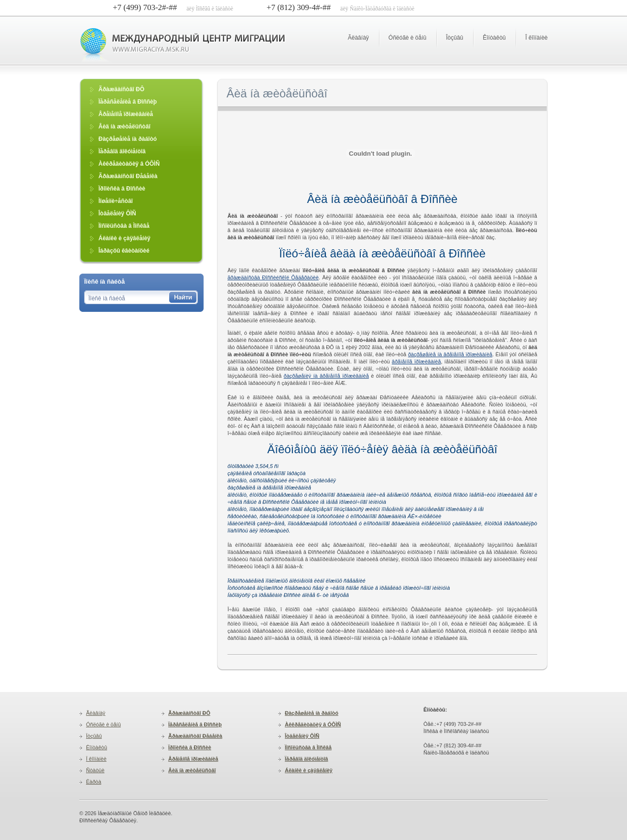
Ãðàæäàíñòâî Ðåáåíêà (195, 736)
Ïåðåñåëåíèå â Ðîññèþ (195, 724)
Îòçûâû (454, 38)
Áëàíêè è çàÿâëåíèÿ (309, 770)
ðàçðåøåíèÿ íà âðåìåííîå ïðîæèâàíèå (326, 376)
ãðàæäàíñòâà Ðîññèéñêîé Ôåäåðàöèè (273, 277)
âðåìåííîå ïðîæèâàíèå (416, 362)
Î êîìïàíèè (536, 38)
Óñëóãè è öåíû (407, 38)
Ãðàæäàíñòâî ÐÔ (189, 713)
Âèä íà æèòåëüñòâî (192, 770)
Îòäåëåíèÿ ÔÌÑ (302, 736)
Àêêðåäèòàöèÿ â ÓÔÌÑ (313, 724)
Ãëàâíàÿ (358, 38)
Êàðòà (94, 782)
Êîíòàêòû (494, 38)
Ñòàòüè (95, 770)
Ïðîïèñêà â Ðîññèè (190, 747)
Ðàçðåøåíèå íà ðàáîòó (312, 713)
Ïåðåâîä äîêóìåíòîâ (307, 759)
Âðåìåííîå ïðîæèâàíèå (193, 759)
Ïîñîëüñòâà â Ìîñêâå (308, 747)
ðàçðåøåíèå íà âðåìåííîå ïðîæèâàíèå (450, 354)
